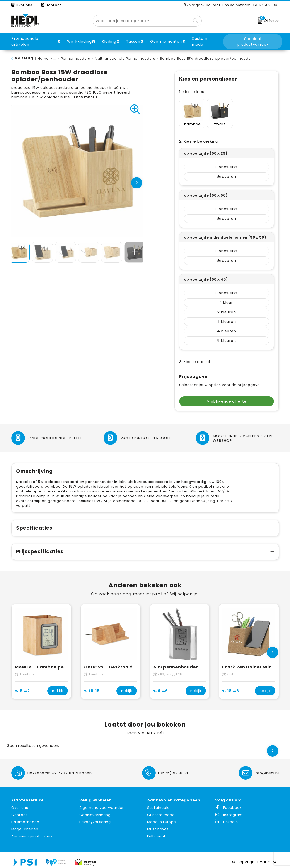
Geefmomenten (166, 41)
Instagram (229, 811)
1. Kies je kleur (193, 92)
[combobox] (142, 21)
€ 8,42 (22, 687)
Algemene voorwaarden (102, 804)
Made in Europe (162, 818)
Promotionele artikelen (25, 41)
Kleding (109, 41)
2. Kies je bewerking (199, 138)
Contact (51, 5)
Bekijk (58, 687)
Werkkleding (79, 41)
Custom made (161, 811)
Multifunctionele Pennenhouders (125, 58)
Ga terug (24, 58)
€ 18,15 (92, 687)
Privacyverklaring (95, 818)
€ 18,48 (231, 687)
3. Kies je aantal (195, 358)
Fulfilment (157, 832)
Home (43, 58)
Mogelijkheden (25, 825)
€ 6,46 (161, 687)
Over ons (22, 5)
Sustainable (158, 804)
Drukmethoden (25, 818)
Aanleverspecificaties (32, 832)
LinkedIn (227, 818)
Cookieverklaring (95, 811)
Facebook (228, 804)
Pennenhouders (76, 58)
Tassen (133, 41)
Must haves (158, 825)
